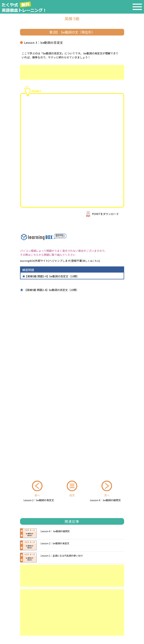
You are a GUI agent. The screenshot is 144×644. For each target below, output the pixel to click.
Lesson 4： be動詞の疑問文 (105, 500)
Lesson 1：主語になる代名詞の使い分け (62, 555)
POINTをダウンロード (105, 214)
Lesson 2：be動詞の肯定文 (39, 500)
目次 (72, 495)
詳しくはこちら (91, 261)
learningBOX (27, 261)
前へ (37, 495)
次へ (107, 495)
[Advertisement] (72, 72)
